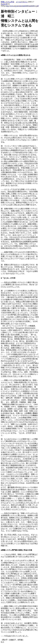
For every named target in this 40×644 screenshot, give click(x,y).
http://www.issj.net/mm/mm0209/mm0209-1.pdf (22, 6)
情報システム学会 (8, 2)
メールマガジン (22, 2)
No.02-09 (4, 4)
